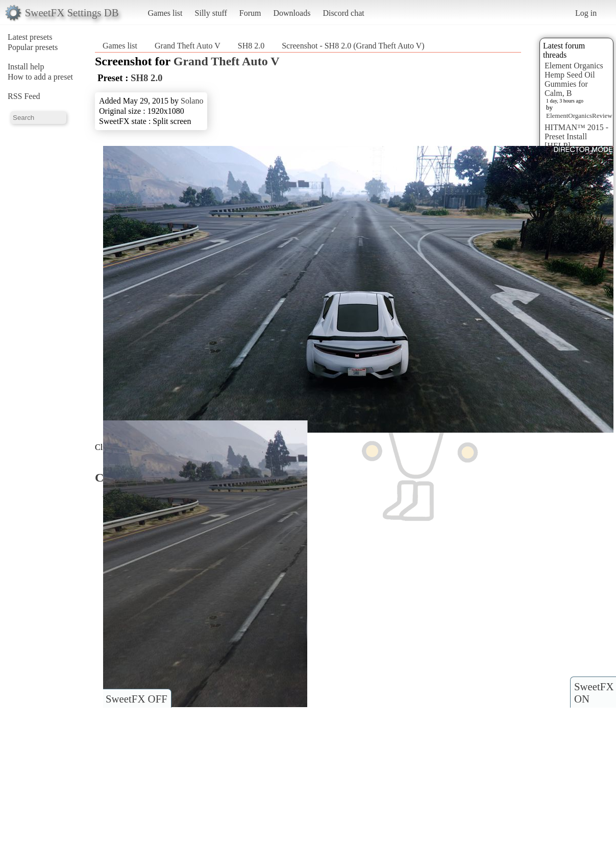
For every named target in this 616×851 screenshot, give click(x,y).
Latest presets (30, 37)
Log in (586, 13)
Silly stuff (211, 13)
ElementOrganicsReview (579, 116)
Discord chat (343, 13)
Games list (165, 13)
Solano (192, 101)
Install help (26, 67)
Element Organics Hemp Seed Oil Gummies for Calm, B (574, 79)
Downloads (292, 13)
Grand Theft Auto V (188, 46)
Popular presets (33, 47)
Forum (250, 13)
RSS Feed (24, 96)
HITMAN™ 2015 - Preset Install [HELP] (576, 136)
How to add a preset (40, 77)
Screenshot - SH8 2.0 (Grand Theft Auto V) (353, 46)
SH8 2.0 (251, 46)
